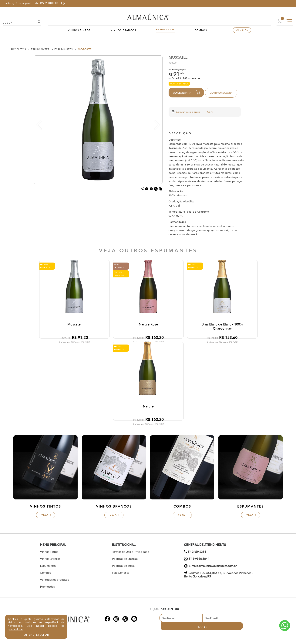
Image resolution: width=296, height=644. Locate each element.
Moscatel (85, 49)
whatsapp (107, 545)
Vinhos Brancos (123, 31)
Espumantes (165, 30)
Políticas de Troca (123, 495)
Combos (201, 31)
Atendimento (285, 626)
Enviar (245, 547)
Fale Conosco (121, 502)
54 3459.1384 (195, 481)
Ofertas (242, 30)
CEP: (210, 112)
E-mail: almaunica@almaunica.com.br (210, 495)
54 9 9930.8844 (197, 488)
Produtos (18, 49)
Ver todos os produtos (54, 508)
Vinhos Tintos (79, 31)
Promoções (47, 515)
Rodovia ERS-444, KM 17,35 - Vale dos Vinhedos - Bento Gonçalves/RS (219, 504)
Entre (262, 3)
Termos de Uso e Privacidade (130, 481)
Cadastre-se (279, 3)
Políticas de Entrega (125, 488)
